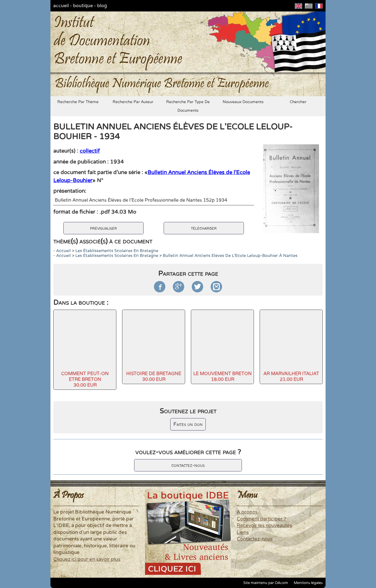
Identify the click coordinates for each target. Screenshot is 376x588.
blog (102, 6)
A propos (247, 512)
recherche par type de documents (188, 106)
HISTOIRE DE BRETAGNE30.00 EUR (154, 377)
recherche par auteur (133, 102)
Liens (243, 532)
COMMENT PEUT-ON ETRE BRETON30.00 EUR (85, 379)
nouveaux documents (243, 102)
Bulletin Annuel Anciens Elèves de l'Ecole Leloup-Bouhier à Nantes (230, 256)
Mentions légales (308, 583)
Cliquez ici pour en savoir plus (87, 559)
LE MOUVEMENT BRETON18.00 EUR (222, 377)
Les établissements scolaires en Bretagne (117, 251)
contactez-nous (188, 465)
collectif (90, 151)
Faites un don (188, 424)
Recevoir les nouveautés (264, 526)
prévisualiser (103, 228)
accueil (61, 6)
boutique (83, 6)
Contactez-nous (255, 539)
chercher (298, 102)
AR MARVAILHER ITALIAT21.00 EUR (291, 377)
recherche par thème (78, 102)
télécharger (204, 228)
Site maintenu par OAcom (266, 583)
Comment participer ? (261, 519)
